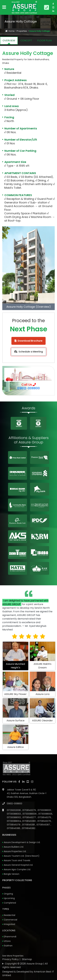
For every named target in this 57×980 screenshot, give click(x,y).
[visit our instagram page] (32, 782)
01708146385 (14, 828)
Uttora (7, 941)
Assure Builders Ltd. (14, 847)
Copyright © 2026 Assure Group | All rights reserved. (25, 965)
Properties (22, 31)
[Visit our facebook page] (53, 4)
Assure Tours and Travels (17, 860)
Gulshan (8, 946)
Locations (9, 930)
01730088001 (45, 810)
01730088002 (14, 817)
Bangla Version (12, 874)
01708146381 (29, 825)
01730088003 (14, 814)
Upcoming (9, 898)
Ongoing (8, 894)
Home (10, 31)
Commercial (10, 920)
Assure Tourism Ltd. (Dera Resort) (22, 856)
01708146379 (29, 810)
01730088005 (45, 814)
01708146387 (44, 825)
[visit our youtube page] (53, 7)
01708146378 (14, 825)
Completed (10, 903)
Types (6, 909)
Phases (6, 888)
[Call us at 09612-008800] (47, 7)
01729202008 (14, 810)
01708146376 (44, 821)
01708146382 (29, 828)
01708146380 (29, 821)
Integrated (9, 924)
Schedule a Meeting (29, 352)
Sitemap (27, 959)
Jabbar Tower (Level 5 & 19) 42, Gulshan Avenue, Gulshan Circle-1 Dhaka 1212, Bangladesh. (27, 793)
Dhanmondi (10, 937)
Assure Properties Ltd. (15, 851)
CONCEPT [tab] (26, 40)
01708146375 (45, 817)
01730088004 (14, 821)
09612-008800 (29, 388)
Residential (9, 915)
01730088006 (30, 814)
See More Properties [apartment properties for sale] (13, 956)
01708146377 (30, 817)
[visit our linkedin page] (53, 11)
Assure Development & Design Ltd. (22, 842)
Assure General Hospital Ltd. (18, 865)
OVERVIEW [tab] (9, 40)
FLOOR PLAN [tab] (44, 40)
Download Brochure (28, 341)
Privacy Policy (10, 959)
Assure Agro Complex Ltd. (17, 869)
